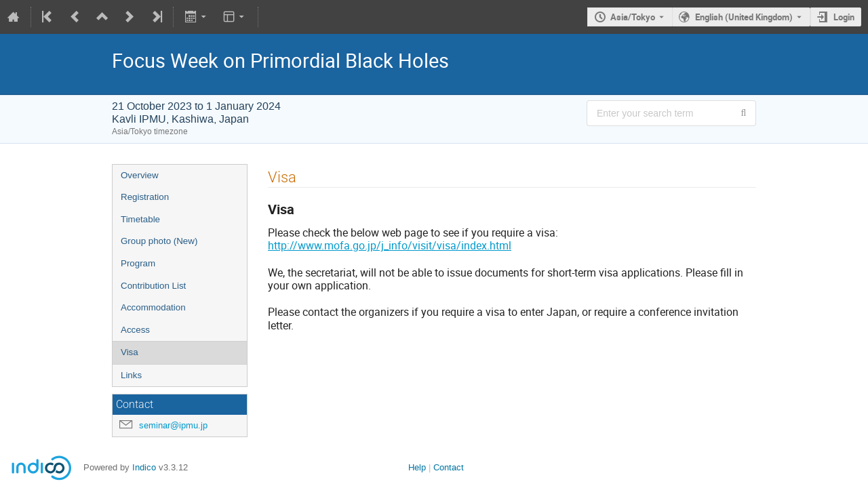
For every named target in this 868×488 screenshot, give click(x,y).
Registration (145, 197)
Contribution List (153, 286)
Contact (449, 467)
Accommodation (153, 307)
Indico (144, 467)
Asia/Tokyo (633, 17)
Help (417, 467)
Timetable (140, 219)
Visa (130, 352)
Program (138, 263)
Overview (140, 175)
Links (131, 375)
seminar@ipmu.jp (173, 425)
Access (135, 330)
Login (844, 17)
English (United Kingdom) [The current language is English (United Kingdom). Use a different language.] (744, 17)
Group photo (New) (159, 241)
